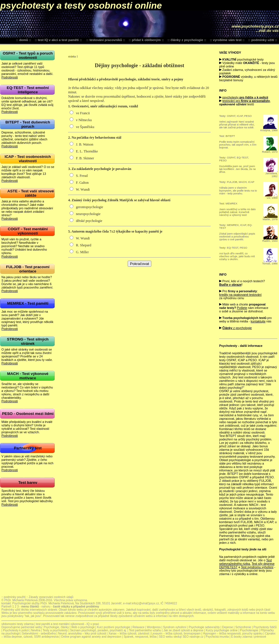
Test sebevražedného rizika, (245, 562)
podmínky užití (263, 40)
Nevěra (36, 630)
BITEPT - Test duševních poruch (28, 124)
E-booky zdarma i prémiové (249, 637)
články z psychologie (187, 40)
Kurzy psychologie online (222, 630)
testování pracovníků (106, 40)
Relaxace (139, 627)
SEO (162, 637)
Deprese (228, 627)
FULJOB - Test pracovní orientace (28, 269)
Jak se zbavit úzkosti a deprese (183, 630)
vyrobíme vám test (227, 40)
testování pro (246, 101)
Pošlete (242, 308)
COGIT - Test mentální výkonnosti (28, 231)
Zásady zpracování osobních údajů (51, 597)
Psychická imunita (217, 637)
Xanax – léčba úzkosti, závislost (129, 634)
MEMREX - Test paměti (28, 303)
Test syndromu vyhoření (257, 567)
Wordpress (154, 627)
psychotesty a (245, 97)
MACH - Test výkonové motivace (28, 376)
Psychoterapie (249, 630)
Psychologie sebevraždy (204, 627)
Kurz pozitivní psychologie (114, 627)
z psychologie (242, 328)
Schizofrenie (243, 627)
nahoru (45, 607)
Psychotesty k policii (16, 630)
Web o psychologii (83, 627)
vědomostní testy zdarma (18, 624)
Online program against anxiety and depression (91, 637)
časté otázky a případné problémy (76, 607)
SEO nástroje (191, 637)
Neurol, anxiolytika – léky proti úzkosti (82, 634)
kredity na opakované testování (240, 295)
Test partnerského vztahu (145, 630)
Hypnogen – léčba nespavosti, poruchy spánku (233, 634)
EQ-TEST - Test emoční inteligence (28, 90)
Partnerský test (28, 448)
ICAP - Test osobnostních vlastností (28, 159)
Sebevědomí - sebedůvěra (39, 634)
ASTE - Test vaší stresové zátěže (31, 193)
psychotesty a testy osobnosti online (81, 5)
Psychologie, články (56, 627)
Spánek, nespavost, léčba (141, 637)
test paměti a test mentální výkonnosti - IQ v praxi (67, 624)
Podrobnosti (10, 77)
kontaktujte (258, 321)
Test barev (28, 482)
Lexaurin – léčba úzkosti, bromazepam (176, 634)
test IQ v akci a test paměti (58, 40)
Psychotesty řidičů (265, 627)
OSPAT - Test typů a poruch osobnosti (28, 55)
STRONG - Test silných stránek (28, 341)
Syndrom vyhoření (175, 627)
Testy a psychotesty (55, 630)
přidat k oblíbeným (146, 40)
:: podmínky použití (14, 597)
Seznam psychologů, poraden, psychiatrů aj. (99, 630)
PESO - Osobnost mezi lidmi (28, 414)
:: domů (22, 40)
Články (227, 328)
